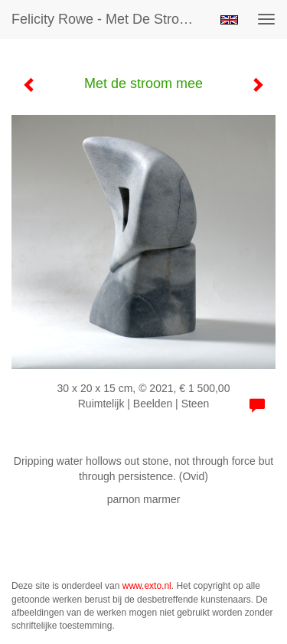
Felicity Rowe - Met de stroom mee (110, 19)
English (229, 20)
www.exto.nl (147, 586)
